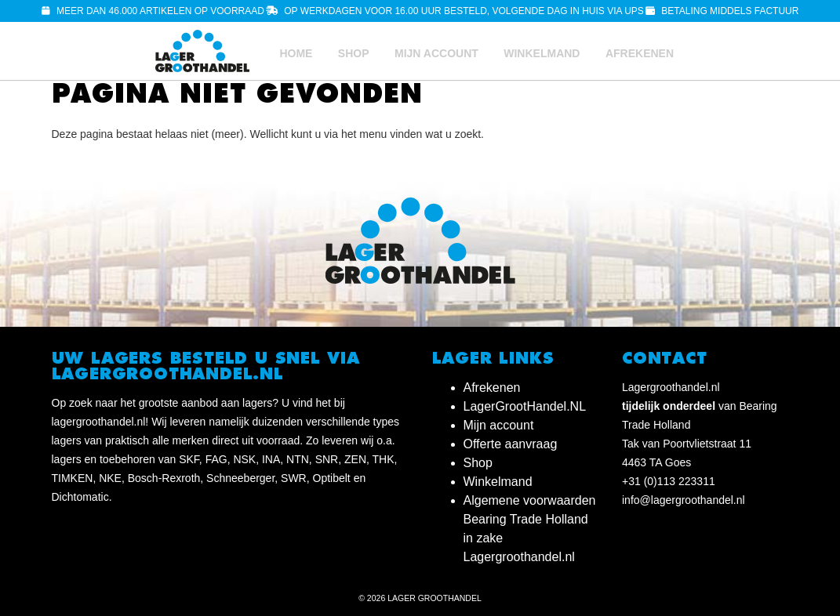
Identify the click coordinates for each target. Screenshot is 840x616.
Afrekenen (640, 53)
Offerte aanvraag (511, 444)
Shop (354, 53)
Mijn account (436, 53)
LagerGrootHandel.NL (525, 406)
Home (296, 53)
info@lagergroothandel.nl (684, 500)
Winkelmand (542, 53)
